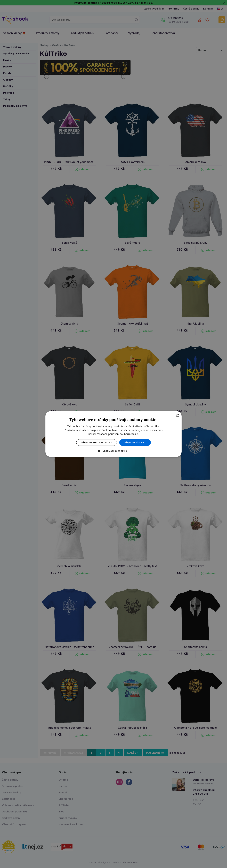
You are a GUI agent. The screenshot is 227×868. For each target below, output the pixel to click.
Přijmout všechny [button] (135, 442)
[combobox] (177, 415)
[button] (113, 451)
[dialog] (113, 434)
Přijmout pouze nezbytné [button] (97, 442)
